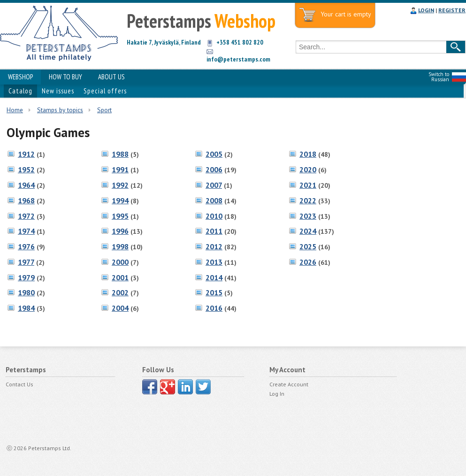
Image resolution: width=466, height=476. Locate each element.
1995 (120, 216)
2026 (308, 262)
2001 (120, 277)
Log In (277, 394)
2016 (214, 308)
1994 (120, 200)
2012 (214, 246)
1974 (26, 231)
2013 (214, 262)
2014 (214, 277)
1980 (26, 292)
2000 (120, 262)
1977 (26, 262)
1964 (26, 185)
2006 (214, 169)
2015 (214, 292)
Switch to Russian (439, 77)
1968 (26, 200)
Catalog (20, 91)
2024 (308, 231)
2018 (308, 154)
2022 (308, 200)
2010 (214, 216)
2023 (308, 216)
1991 (120, 169)
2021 (308, 185)
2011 (214, 231)
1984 (26, 308)
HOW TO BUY (65, 77)
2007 (214, 185)
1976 (26, 246)
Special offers (105, 91)
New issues (58, 91)
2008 (214, 200)
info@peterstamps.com (238, 59)
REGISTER (452, 10)
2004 (120, 308)
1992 (120, 185)
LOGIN (426, 10)
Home (15, 110)
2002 (120, 292)
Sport (104, 110)
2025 (308, 246)
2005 (214, 154)
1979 (26, 277)
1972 (26, 216)
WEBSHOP (20, 77)
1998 (120, 246)
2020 (308, 169)
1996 (120, 231)
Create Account (289, 384)
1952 (26, 169)
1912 (26, 154)
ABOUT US (111, 77)
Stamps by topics (60, 110)
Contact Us (19, 384)
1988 (120, 154)
